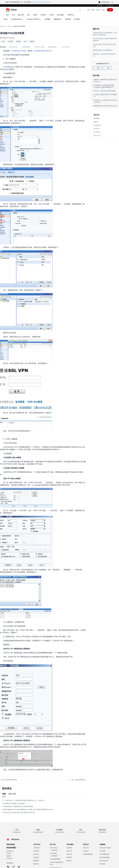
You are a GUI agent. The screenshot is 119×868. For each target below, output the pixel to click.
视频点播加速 (52, 47)
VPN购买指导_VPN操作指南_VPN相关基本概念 (18, 806)
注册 (110, 10)
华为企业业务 (104, 861)
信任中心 (36, 854)
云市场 (3, 41)
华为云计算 (3, 26)
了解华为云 (37, 848)
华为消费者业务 (104, 854)
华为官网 (102, 851)
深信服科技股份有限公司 (43, 51)
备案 (93, 10)
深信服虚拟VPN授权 (19, 51)
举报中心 (69, 861)
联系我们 (69, 857)
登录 (103, 10)
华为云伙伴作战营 (105, 848)
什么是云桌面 (65, 47)
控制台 (98, 10)
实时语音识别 (13, 47)
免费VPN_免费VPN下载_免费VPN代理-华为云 (105, 81)
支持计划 (69, 854)
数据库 (6, 69)
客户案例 (36, 851)
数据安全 (32, 41)
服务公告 (69, 851)
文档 (88, 10)
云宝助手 (86, 851)
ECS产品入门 (97, 136)
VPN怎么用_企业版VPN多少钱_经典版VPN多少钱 (19, 813)
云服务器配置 (26, 47)
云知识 (9, 26)
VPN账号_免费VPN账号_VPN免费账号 (105, 96)
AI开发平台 (97, 129)
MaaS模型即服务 (55, 859)
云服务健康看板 (88, 854)
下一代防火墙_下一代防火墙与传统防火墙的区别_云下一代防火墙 (24, 800)
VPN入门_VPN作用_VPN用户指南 (105, 91)
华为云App (110, 5)
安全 (25, 41)
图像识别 (96, 122)
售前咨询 (9, 854)
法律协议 (36, 857)
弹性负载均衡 (97, 125)
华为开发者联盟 (104, 857)
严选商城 (10, 41)
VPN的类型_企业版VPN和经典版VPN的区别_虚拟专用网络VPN (104, 86)
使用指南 (18, 41)
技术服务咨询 (10, 851)
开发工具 (86, 848)
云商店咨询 (9, 858)
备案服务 (9, 856)
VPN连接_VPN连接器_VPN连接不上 (15, 803)
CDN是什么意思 (39, 47)
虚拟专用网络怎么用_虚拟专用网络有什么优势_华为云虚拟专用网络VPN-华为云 (28, 810)
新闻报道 (36, 861)
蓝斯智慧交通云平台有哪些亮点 (103, 50)
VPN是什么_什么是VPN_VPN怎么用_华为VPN (105, 101)
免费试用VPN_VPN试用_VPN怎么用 (105, 106)
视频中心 (36, 864)
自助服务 (69, 848)
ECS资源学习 (97, 132)
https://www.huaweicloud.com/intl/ (42, 2)
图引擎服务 (97, 118)
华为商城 (102, 864)
